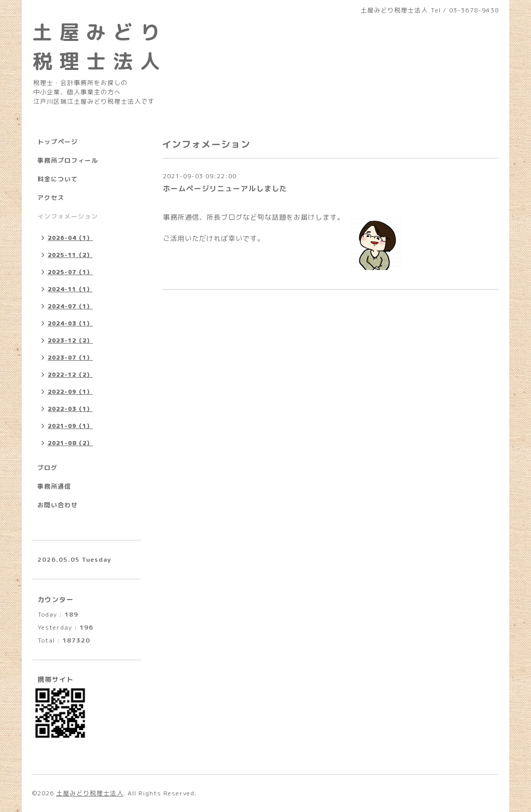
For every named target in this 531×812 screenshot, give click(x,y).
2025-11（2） (70, 255)
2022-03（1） (70, 409)
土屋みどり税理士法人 (90, 793)
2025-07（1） (70, 272)
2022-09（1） (70, 392)
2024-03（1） (70, 323)
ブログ (47, 468)
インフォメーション (68, 216)
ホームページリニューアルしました (225, 188)
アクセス (51, 198)
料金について (58, 179)
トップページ (58, 142)
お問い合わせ (58, 505)
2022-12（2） (70, 375)
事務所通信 (54, 486)
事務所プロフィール (68, 160)
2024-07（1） (70, 306)
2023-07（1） (70, 358)
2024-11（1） (70, 289)
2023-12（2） (70, 340)
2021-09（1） (70, 426)
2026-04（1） (70, 238)
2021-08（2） (70, 443)
